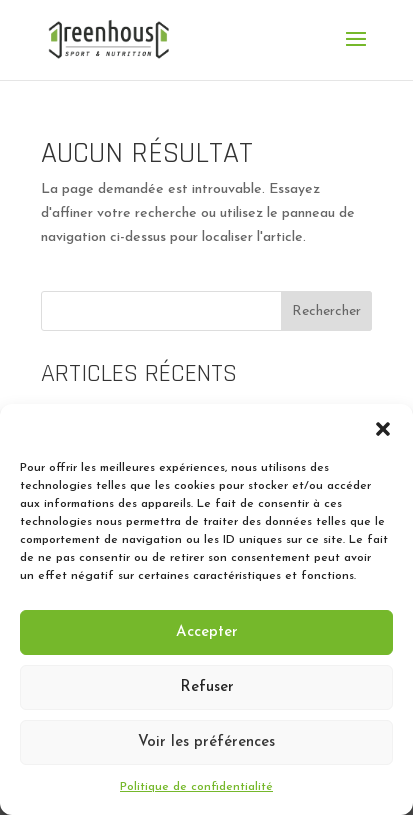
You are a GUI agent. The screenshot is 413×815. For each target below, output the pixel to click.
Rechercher (326, 311)
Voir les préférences (206, 742)
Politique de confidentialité (196, 787)
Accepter (207, 632)
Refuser (207, 687)
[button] (383, 429)
